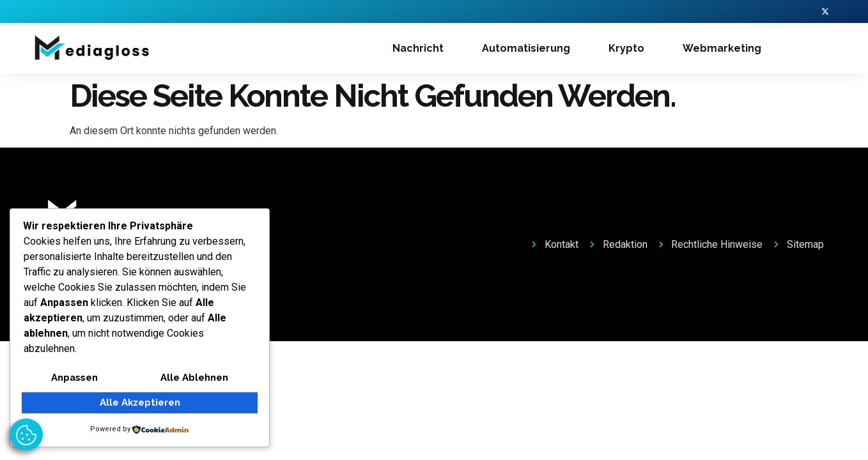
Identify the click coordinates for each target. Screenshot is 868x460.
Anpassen (74, 379)
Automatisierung (526, 50)
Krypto (626, 50)
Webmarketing (722, 50)
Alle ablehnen (195, 379)
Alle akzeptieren (140, 403)
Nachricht (418, 50)
